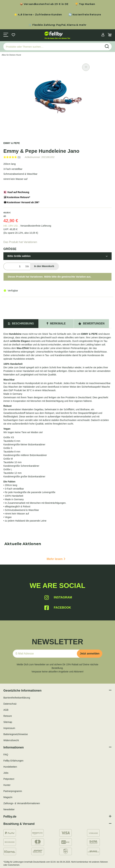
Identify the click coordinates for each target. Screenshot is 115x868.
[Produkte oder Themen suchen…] (53, 47)
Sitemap (8, 722)
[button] (103, 35)
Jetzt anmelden (90, 654)
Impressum (9, 728)
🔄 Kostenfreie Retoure (85, 15)
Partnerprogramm (13, 791)
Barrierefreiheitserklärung (17, 698)
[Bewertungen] (12, 157)
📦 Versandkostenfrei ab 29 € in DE (44, 4)
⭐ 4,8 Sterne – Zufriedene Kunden (38, 15)
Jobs (6, 773)
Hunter (7, 785)
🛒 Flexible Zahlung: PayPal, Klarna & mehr (57, 25)
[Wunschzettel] (13, 35)
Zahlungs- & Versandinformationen (22, 803)
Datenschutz (10, 704)
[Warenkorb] (110, 35)
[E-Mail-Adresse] (46, 654)
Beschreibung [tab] (21, 324)
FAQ (6, 755)
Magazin (8, 797)
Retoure (8, 716)
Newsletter (9, 809)
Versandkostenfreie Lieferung (36, 226)
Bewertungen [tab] (91, 324)
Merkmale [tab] (56, 324)
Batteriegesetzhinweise (16, 734)
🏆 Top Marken (85, 4)
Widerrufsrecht (11, 740)
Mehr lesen (56, 559)
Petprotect (9, 779)
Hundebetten (10, 767)
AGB (6, 710)
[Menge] (14, 266)
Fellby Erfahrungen (13, 761)
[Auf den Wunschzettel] (86, 67)
